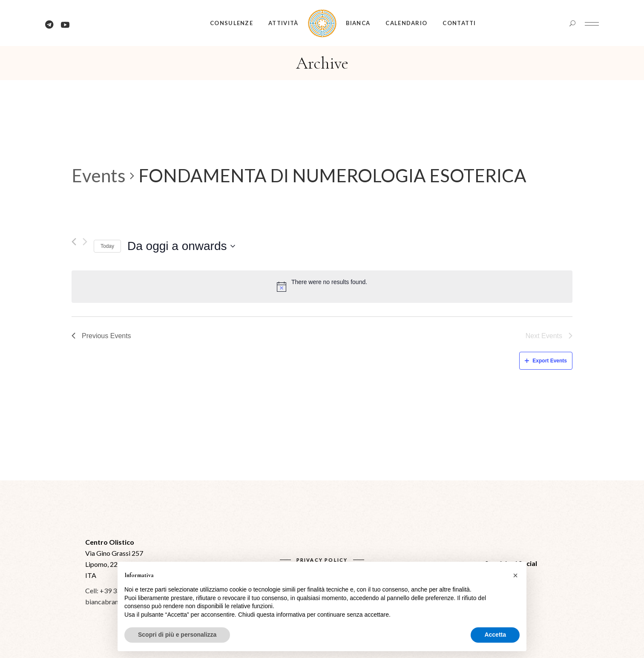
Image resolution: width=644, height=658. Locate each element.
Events (99, 175)
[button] (515, 575)
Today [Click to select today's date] (107, 246)
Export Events (546, 361)
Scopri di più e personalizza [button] (177, 635)
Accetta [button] (495, 635)
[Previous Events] (74, 242)
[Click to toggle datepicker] (181, 246)
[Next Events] (85, 242)
